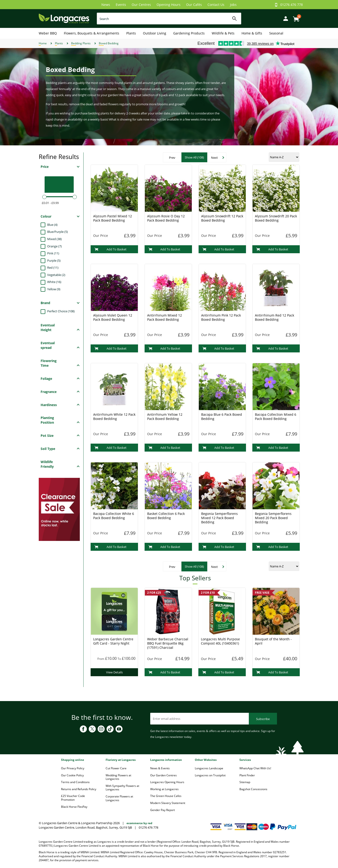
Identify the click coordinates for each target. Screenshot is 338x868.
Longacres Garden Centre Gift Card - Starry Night (113, 641)
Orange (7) (54, 246)
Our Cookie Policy (72, 775)
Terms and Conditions (75, 782)
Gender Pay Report (163, 810)
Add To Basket (110, 249)
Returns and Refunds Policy (79, 789)
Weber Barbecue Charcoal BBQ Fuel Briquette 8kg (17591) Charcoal (168, 643)
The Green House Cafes (166, 796)
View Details (114, 672)
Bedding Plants (81, 43)
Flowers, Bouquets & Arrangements (92, 33)
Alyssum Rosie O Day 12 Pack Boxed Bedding (166, 218)
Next (214, 158)
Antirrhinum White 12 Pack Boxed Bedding (114, 417)
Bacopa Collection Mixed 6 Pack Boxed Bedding (276, 417)
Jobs (233, 5)
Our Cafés (194, 5)
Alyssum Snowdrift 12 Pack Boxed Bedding (222, 218)
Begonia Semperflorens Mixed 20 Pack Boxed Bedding (273, 518)
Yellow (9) (54, 289)
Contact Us (216, 5)
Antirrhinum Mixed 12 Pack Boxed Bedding (165, 317)
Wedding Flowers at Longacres (118, 777)
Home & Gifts (252, 33)
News (106, 5)
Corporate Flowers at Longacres (119, 798)
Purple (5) (54, 260)
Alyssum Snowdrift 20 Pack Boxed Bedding (276, 218)
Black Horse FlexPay (74, 807)
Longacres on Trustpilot (210, 775)
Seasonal (276, 33)
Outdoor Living (155, 33)
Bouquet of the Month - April (273, 641)
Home (43, 43)
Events (121, 5)
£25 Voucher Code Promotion (73, 798)
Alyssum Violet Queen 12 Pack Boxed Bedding (113, 317)
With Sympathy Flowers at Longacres (122, 788)
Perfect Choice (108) (61, 311)
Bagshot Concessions (253, 789)
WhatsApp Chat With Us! (255, 768)
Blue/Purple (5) (58, 232)
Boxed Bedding (109, 43)
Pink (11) (53, 253)
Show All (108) (194, 157)
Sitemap (245, 782)
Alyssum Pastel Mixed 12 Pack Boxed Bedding (113, 218)
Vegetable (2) (56, 275)
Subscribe (263, 719)
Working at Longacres (164, 789)
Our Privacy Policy (73, 768)
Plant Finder (247, 775)
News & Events (160, 768)
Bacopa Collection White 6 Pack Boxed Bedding (114, 516)
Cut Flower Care (116, 768)
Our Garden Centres (163, 775)
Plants (131, 33)
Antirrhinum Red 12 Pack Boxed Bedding (275, 317)
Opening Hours (169, 5)
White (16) (54, 282)
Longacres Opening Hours (167, 782)
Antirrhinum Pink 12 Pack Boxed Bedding (221, 317)
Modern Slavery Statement (168, 803)
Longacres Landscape (209, 768)
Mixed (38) (54, 239)
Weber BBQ (48, 33)
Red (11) (53, 268)
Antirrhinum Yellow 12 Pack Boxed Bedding (165, 417)
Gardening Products (189, 33)
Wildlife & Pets (223, 33)
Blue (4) (52, 225)
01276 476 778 (292, 5)
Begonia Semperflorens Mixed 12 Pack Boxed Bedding (219, 518)
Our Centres (141, 5)
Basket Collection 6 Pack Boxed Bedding (166, 516)
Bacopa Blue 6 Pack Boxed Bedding (222, 417)
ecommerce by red (139, 823)
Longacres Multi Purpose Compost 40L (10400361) (220, 641)
